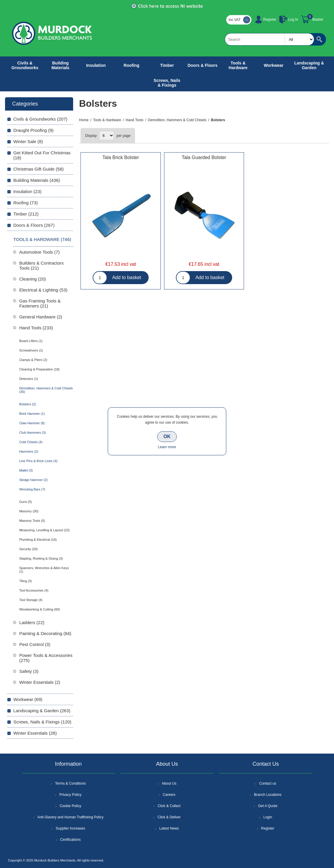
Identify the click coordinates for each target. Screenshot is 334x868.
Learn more (167, 447)
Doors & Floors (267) (34, 225)
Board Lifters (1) (31, 341)
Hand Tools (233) (36, 328)
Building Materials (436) (37, 180)
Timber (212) (26, 214)
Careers (169, 795)
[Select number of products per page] (107, 136)
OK (167, 437)
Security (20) (28, 549)
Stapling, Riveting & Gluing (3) (41, 558)
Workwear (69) (28, 699)
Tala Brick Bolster (121, 157)
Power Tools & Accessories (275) (46, 658)
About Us (169, 783)
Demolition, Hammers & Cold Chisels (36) (46, 390)
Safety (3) (29, 671)
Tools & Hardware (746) (42, 239)
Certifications (70, 840)
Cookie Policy (70, 806)
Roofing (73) (26, 203)
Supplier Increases (70, 828)
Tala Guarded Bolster (204, 157)
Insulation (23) (27, 191)
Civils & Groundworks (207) (40, 119)
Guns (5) (26, 502)
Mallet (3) (26, 470)
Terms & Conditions (70, 783)
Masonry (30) (29, 511)
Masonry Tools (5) (32, 521)
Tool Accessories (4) (34, 590)
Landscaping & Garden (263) (42, 711)
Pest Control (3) (35, 644)
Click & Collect (169, 806)
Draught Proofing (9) (33, 130)
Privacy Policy (70, 795)
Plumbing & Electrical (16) (38, 540)
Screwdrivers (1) (31, 350)
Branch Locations (268, 795)
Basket (318, 20)
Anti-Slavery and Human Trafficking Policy (70, 817)
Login (268, 817)
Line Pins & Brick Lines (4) (38, 461)
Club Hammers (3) (33, 433)
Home (84, 120)
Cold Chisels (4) (31, 442)
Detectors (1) (29, 379)
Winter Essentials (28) (35, 733)
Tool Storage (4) (31, 600)
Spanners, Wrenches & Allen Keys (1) (44, 570)
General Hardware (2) (41, 317)
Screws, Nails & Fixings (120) (42, 722)
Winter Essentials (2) (40, 682)
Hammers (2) (29, 451)
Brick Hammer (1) (32, 414)
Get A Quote (268, 806)
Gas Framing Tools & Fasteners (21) (40, 303)
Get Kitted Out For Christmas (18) (42, 155)
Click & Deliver (169, 817)
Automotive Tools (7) (39, 252)
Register (270, 20)
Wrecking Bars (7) (32, 489)
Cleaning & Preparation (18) (39, 369)
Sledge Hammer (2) (33, 480)
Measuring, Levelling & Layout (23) (44, 530)
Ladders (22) (32, 622)
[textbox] (269, 39)
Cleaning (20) (33, 279)
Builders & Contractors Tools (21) (41, 265)
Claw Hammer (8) (32, 423)
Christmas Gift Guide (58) (38, 169)
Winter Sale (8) (28, 141)
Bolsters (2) (28, 404)
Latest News (169, 828)
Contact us (268, 783)
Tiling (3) (25, 581)
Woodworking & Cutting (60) (40, 609)
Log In (293, 20)
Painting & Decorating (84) (45, 633)
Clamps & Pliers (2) (33, 360)
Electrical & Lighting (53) (43, 290)
